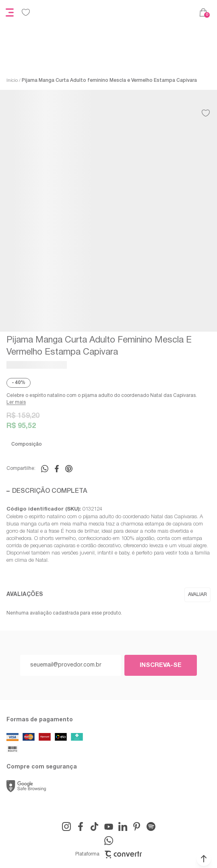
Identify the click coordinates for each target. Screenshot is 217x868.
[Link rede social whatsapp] (109, 841)
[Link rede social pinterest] (137, 826)
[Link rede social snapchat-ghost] (151, 826)
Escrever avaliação (197, 595)
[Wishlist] (26, 12)
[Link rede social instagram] (66, 826)
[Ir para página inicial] (12, 81)
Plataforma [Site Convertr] (108, 855)
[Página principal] (115, 12)
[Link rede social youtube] (109, 826)
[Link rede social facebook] (81, 826)
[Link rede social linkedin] (123, 826)
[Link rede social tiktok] (95, 826)
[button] (204, 859)
